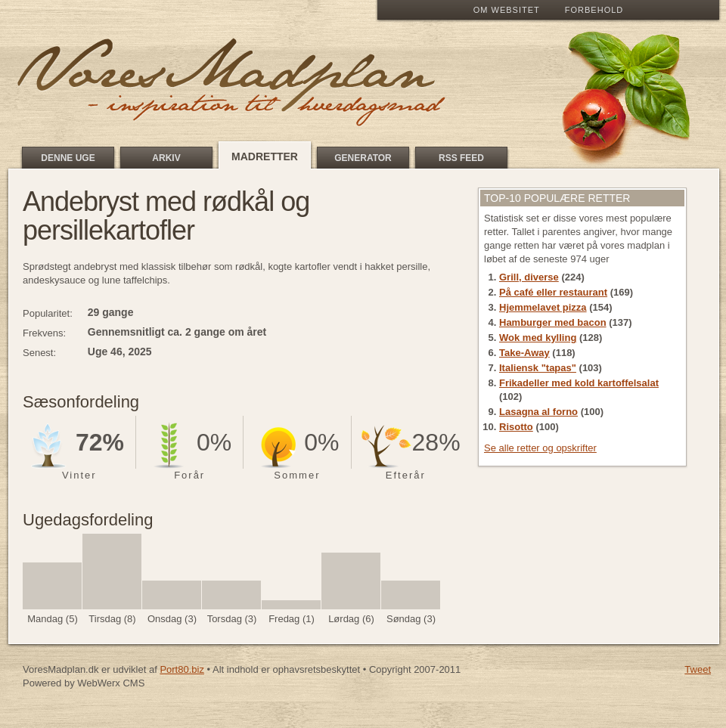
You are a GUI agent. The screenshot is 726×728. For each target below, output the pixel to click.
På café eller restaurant (553, 292)
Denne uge (68, 158)
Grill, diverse (529, 277)
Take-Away (524, 353)
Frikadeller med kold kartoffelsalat (579, 383)
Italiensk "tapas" (538, 368)
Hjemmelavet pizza (543, 307)
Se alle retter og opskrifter (540, 448)
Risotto (516, 427)
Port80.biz (182, 669)
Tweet (698, 669)
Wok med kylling (538, 338)
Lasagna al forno (538, 412)
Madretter (265, 156)
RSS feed (461, 158)
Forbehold (594, 10)
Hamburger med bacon (553, 322)
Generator (363, 158)
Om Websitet (507, 10)
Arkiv (166, 158)
